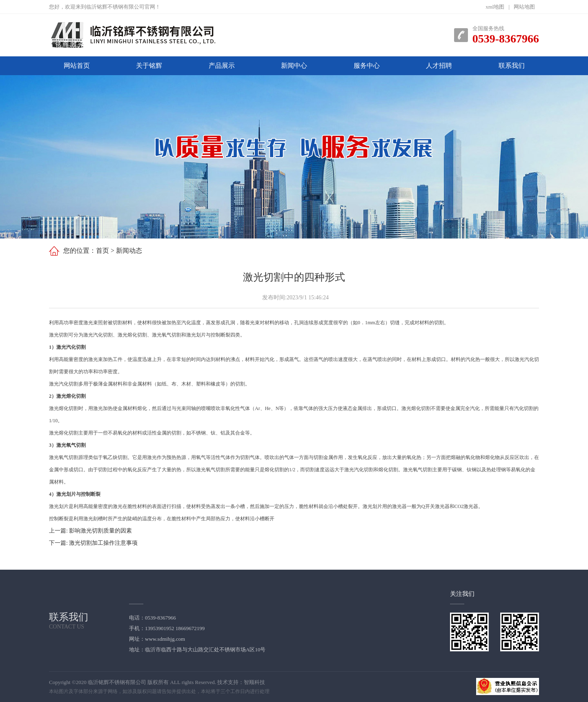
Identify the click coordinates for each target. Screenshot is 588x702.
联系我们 (512, 66)
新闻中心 (294, 66)
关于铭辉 (149, 66)
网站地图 (524, 7)
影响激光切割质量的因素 (100, 531)
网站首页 (77, 66)
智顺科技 (254, 682)
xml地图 (495, 7)
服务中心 (367, 66)
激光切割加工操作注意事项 (103, 543)
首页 (102, 251)
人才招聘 (439, 66)
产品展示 (222, 66)
